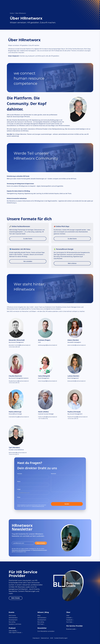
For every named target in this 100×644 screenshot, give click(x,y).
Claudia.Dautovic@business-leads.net (19, 381)
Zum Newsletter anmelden (46, 631)
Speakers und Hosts (15, 624)
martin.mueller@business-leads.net (48, 417)
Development (58, 4)
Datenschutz (45, 638)
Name (19, 481)
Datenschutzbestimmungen (38, 506)
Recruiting (68, 4)
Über (13, 631)
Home (12, 13)
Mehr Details (16, 598)
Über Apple (16, 633)
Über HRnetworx (21, 13)
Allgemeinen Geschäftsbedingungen (21, 550)
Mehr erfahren (72, 263)
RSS (41, 624)
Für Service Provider (81, 4)
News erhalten (41, 543)
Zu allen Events (28, 239)
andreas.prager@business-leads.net (48, 345)
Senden (67, 504)
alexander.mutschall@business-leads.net (20, 345)
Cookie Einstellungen (61, 638)
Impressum (36, 638)
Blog (39, 616)
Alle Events (12, 616)
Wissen (35, 4)
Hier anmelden (28, 261)
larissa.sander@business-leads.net (77, 381)
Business (71, 629)
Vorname (20, 474)
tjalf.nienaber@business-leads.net (18, 453)
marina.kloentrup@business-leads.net (19, 417)
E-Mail (19, 489)
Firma (19, 497)
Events (28, 4)
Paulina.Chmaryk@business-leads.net (78, 417)
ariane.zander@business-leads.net (77, 345)
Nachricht (53, 474)
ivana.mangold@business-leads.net (48, 381)
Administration (45, 4)
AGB (52, 638)
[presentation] (63, 497)
